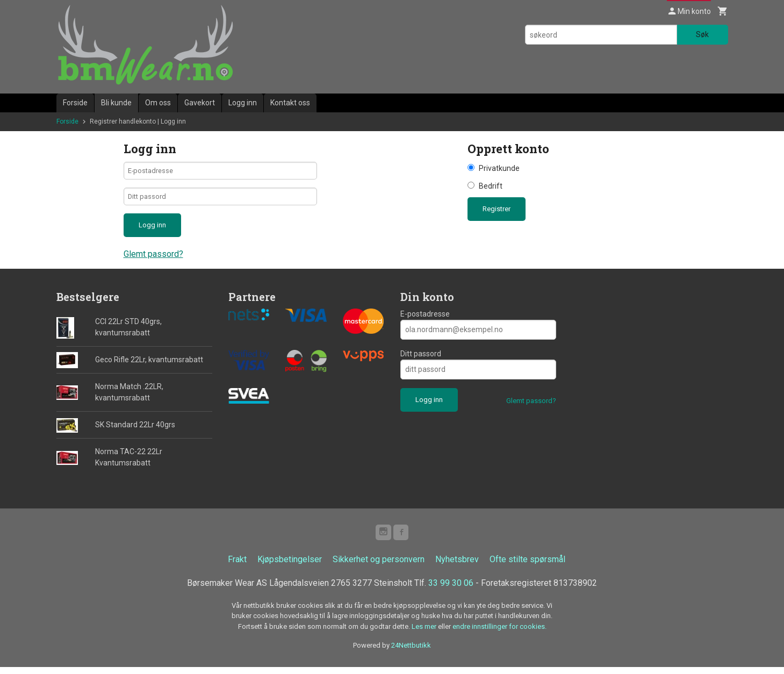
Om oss (158, 103)
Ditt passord (421, 359)
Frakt (237, 566)
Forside (75, 103)
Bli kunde (116, 103)
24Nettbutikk (411, 652)
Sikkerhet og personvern (379, 566)
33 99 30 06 (451, 590)
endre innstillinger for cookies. (499, 633)
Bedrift (491, 186)
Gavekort (200, 103)
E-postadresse (425, 319)
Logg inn (243, 103)
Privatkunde (499, 168)
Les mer (425, 633)
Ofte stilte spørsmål (527, 566)
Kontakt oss (290, 103)
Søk (702, 34)
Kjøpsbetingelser (290, 566)
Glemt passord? (153, 259)
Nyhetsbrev (457, 566)
